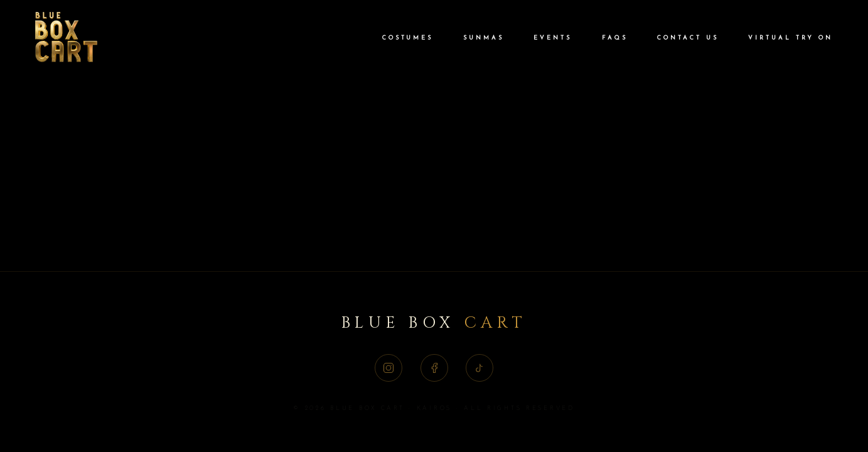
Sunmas (483, 38)
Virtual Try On (790, 38)
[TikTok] (480, 368)
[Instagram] (388, 368)
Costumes (408, 38)
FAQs (615, 38)
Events (552, 38)
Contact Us (688, 38)
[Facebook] (434, 368)
